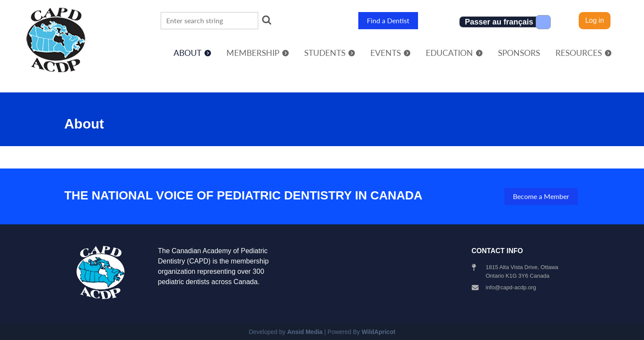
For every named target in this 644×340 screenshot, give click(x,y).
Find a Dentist (388, 20)
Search (266, 20)
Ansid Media (305, 332)
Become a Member (541, 196)
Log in (595, 20)
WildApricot (378, 332)
